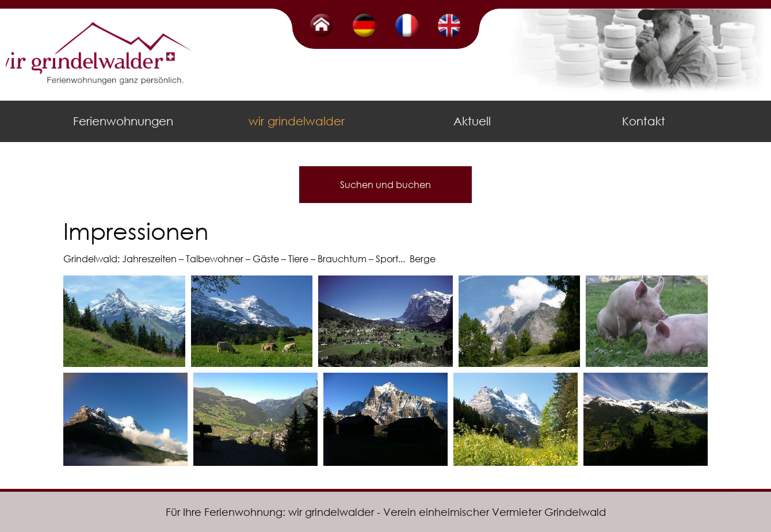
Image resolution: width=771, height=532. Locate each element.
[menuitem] (125, 121)
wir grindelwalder (297, 121)
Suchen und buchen (385, 184)
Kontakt (644, 121)
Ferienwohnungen (123, 121)
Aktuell (472, 121)
